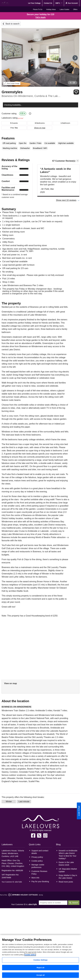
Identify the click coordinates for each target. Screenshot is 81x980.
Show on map (40, 128)
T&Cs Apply (41, 17)
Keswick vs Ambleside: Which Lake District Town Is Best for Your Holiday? (68, 855)
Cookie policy (37, 861)
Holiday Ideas (51, 9)
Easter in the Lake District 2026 (66, 864)
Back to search (13, 24)
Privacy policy (37, 857)
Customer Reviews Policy (39, 873)
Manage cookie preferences (38, 866)
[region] (40, 958)
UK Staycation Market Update (68, 870)
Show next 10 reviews (66, 200)
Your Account (72, 3)
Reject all (40, 968)
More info (35, 878)
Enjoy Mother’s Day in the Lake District (68, 877)
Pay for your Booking (40, 882)
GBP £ (59, 3)
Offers (75, 9)
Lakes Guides (64, 9)
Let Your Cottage (34, 3)
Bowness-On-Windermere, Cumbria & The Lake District (31, 96)
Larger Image (12, 83)
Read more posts (66, 882)
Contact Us (48, 3)
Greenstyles (12, 92)
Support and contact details (40, 852)
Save (76, 92)
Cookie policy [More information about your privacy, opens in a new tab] (30, 955)
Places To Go (38, 9)
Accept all (41, 975)
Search (75, 903)
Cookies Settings (40, 960)
